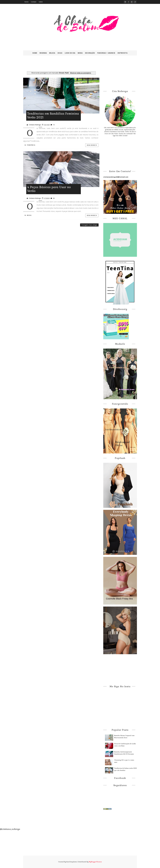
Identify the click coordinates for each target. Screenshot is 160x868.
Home (26, 2)
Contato (34, 2)
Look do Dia (70, 53)
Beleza (52, 53)
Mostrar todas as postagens (81, 73)
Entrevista (123, 53)
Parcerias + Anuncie (106, 53)
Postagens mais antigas (89, 225)
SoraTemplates (72, 862)
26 (54, 198)
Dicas (60, 53)
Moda (80, 53)
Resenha (43, 53)
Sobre (41, 2)
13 (54, 125)
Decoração (90, 53)
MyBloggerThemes (95, 862)
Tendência (30, 145)
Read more (92, 145)
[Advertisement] (73, 65)
